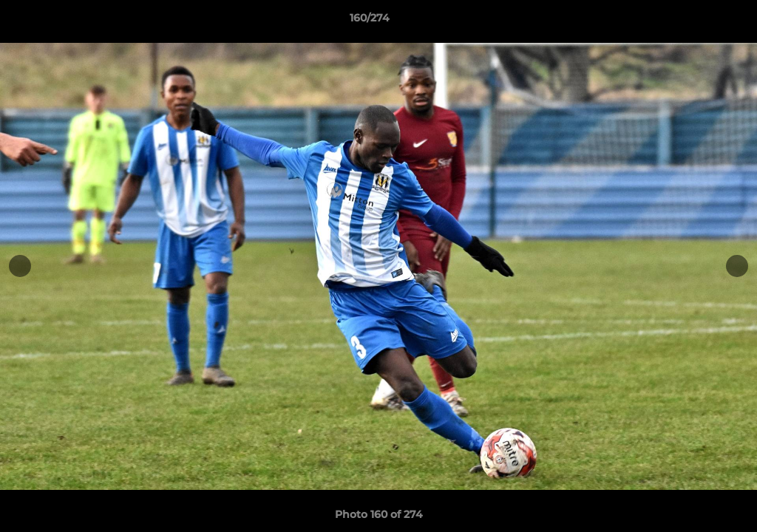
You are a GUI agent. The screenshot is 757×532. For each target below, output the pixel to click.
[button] (695, 21)
